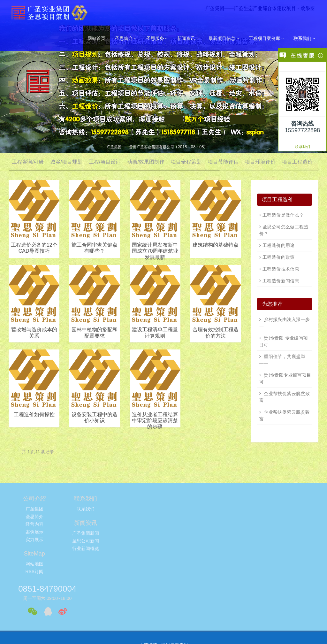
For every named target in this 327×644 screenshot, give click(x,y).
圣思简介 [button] (126, 38)
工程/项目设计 (105, 162)
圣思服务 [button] (157, 38)
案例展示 (34, 532)
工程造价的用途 (279, 245)
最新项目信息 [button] (224, 38)
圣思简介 (34, 517)
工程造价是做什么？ (283, 215)
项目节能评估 (223, 162)
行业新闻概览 (138, 524)
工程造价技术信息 (281, 269)
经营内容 (34, 524)
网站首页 (96, 38)
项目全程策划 (186, 162)
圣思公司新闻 (138, 517)
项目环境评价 (260, 162)
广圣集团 (34, 509)
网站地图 (189, 509)
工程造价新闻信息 (281, 281)
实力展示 (34, 540)
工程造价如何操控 (34, 414)
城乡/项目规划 (66, 162)
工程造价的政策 (279, 257)
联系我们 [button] (304, 38)
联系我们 (302, 147)
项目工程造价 (297, 162)
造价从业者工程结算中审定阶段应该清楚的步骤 (155, 421)
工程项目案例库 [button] (266, 38)
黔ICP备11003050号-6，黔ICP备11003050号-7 (163, 633)
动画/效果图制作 (146, 162)
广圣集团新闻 (138, 509)
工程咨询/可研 (28, 162)
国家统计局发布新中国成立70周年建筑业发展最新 (155, 251)
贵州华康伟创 (174, 578)
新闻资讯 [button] (188, 38)
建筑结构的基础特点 (216, 245)
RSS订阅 (189, 517)
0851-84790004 (254, 502)
